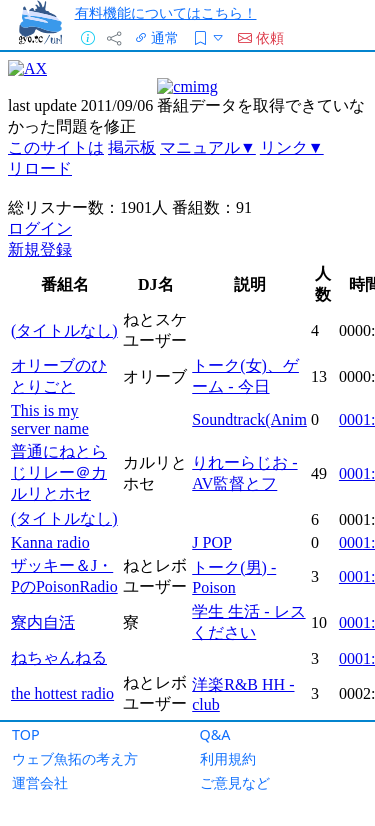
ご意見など (235, 782)
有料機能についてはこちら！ (166, 12)
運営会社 (40, 782)
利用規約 (228, 758)
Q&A (215, 734)
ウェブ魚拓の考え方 (75, 758)
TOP (26, 734)
